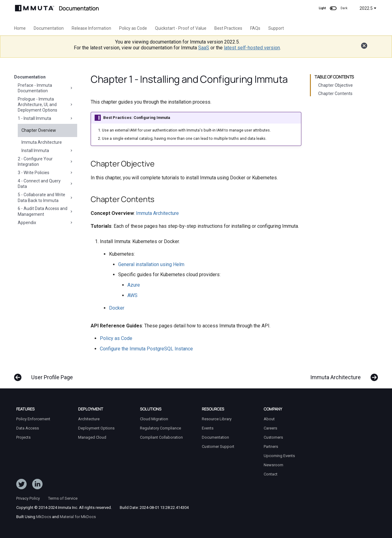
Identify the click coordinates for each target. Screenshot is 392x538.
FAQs (255, 28)
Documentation (49, 28)
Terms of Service (63, 498)
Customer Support (218, 446)
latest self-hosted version (252, 48)
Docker (117, 308)
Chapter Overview (39, 130)
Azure (134, 285)
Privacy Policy (28, 498)
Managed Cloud (92, 437)
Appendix (46, 223)
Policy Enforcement (33, 419)
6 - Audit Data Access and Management (46, 211)
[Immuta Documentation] (35, 8)
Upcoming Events (279, 456)
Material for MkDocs (78, 517)
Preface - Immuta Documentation (46, 88)
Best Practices (228, 28)
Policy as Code (133, 28)
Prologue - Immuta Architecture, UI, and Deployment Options (46, 105)
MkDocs (44, 517)
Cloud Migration (154, 419)
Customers (273, 437)
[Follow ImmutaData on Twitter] (21, 485)
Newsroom (273, 465)
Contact (271, 474)
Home (20, 28)
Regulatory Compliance (160, 428)
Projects (23, 437)
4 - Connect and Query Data (46, 184)
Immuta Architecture (42, 142)
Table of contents (334, 77)
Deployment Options (96, 428)
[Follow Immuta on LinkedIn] (37, 485)
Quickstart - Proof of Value (181, 28)
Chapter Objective (335, 85)
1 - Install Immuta (46, 118)
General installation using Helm (151, 264)
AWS (132, 295)
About (269, 419)
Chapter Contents (335, 93)
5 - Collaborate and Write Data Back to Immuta (46, 197)
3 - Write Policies (46, 173)
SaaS (204, 48)
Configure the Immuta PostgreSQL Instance (146, 349)
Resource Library (217, 419)
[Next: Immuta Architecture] (342, 374)
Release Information (91, 28)
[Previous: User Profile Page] (46, 374)
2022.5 (368, 8)
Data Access (28, 428)
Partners (271, 446)
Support (276, 28)
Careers (270, 428)
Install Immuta (47, 151)
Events (208, 428)
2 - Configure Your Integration (46, 162)
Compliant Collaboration (161, 437)
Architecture (89, 419)
